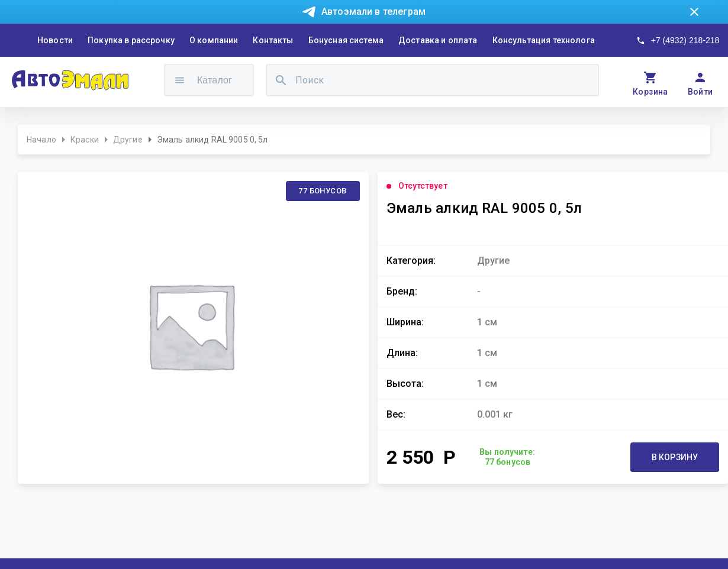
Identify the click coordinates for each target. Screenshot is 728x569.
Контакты (273, 40)
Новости (55, 40)
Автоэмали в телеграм (373, 12)
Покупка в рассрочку (131, 40)
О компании (214, 40)
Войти (700, 92)
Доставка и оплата (438, 40)
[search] (281, 80)
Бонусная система (346, 40)
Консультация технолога (544, 40)
